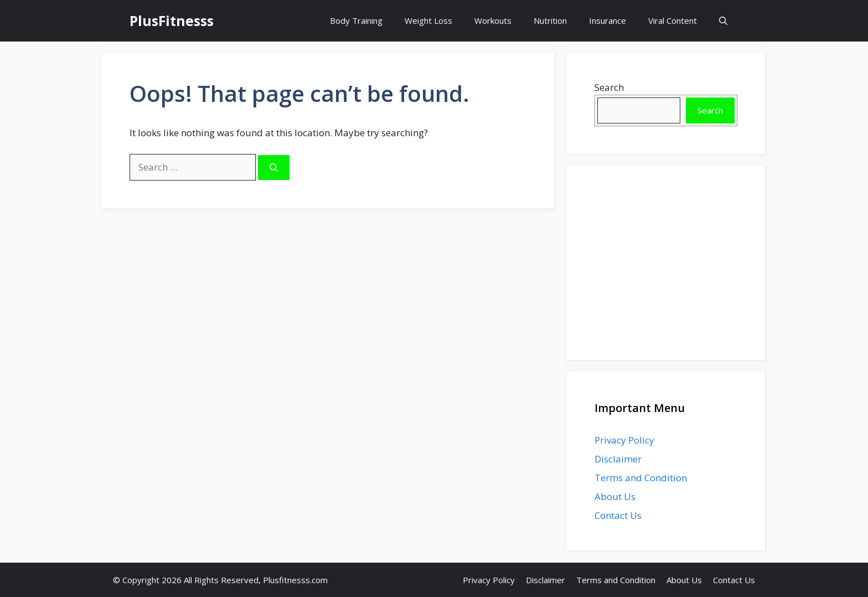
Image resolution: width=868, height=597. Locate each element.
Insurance (608, 20)
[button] (723, 21)
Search (609, 87)
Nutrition (550, 20)
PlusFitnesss (172, 20)
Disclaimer (618, 459)
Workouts (493, 20)
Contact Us (618, 515)
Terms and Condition (641, 478)
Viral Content (673, 20)
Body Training (356, 20)
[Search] (274, 168)
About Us (615, 496)
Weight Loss (428, 20)
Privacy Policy (624, 440)
